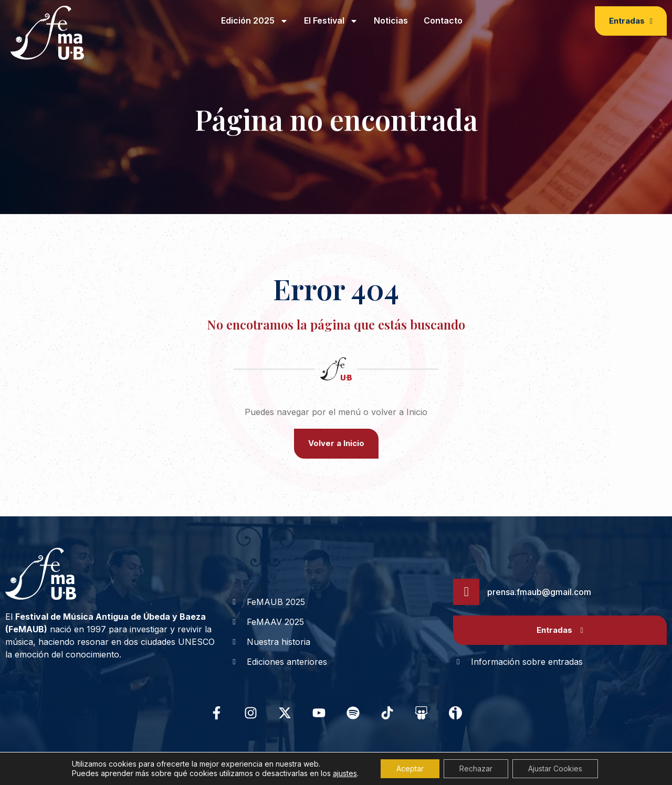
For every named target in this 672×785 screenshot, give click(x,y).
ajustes (345, 773)
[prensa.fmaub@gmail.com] (466, 592)
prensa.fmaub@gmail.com (539, 592)
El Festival (331, 21)
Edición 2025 (255, 21)
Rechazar (476, 768)
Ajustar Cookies (555, 768)
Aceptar (410, 768)
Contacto (443, 20)
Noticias (391, 20)
